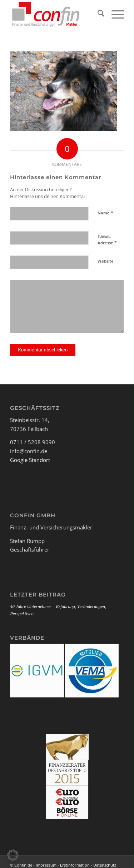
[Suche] (97, 14)
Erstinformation (75, 865)
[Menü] (114, 14)
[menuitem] (97, 14)
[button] (13, 855)
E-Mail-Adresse (107, 240)
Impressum (46, 865)
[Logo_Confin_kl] (56, 14)
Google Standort (30, 460)
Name (105, 213)
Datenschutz (105, 865)
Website (106, 261)
